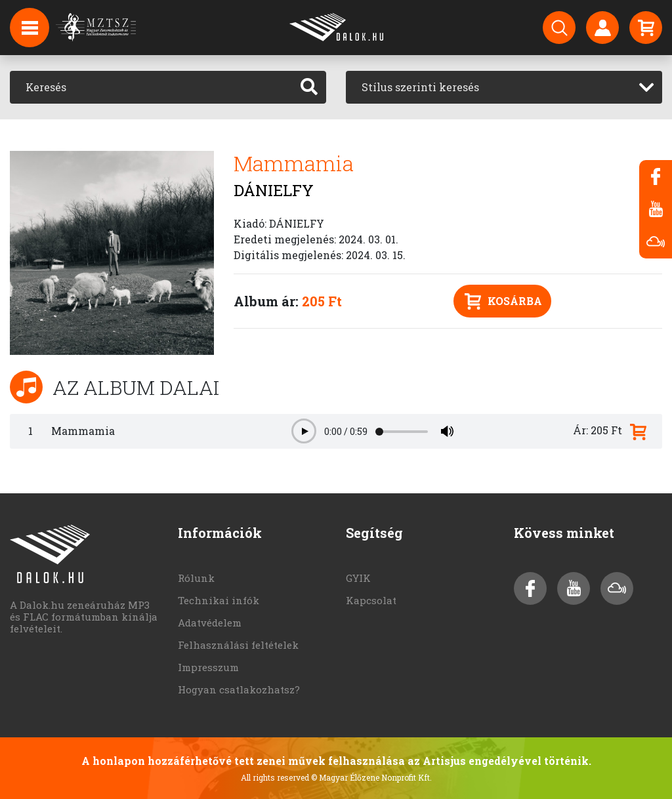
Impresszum (208, 667)
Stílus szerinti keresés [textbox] (420, 87)
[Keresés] (151, 87)
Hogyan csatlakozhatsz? (239, 689)
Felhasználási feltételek (238, 645)
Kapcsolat (371, 600)
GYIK (358, 578)
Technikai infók (219, 600)
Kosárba (503, 301)
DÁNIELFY (274, 190)
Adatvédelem (210, 623)
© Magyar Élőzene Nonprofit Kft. (371, 777)
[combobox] (504, 87)
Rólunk (196, 578)
